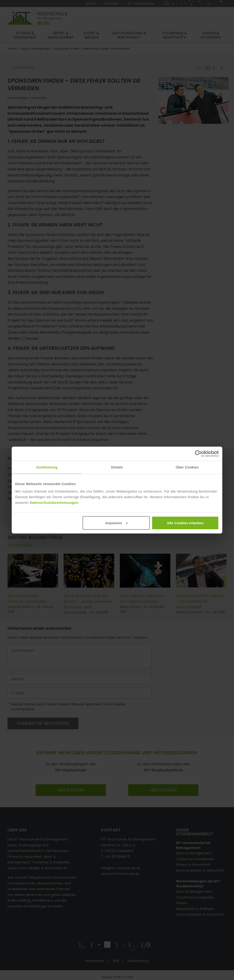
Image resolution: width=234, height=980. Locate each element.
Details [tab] (117, 467)
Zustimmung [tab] (47, 467)
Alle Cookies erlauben (185, 523)
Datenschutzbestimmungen (54, 502)
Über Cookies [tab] (187, 467)
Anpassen (117, 523)
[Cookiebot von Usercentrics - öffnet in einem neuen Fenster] (198, 454)
